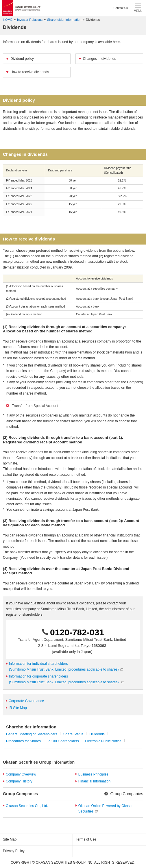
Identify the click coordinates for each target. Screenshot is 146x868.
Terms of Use (86, 839)
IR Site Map (18, 708)
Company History (19, 781)
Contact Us (121, 8)
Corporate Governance (26, 701)
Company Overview (21, 774)
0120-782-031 (77, 632)
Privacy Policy (14, 851)
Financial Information (94, 781)
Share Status (73, 734)
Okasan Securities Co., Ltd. (27, 806)
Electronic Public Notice (103, 741)
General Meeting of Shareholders (32, 734)
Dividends (93, 20)
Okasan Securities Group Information (39, 762)
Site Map (10, 839)
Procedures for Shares (23, 741)
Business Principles (93, 774)
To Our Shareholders (63, 741)
